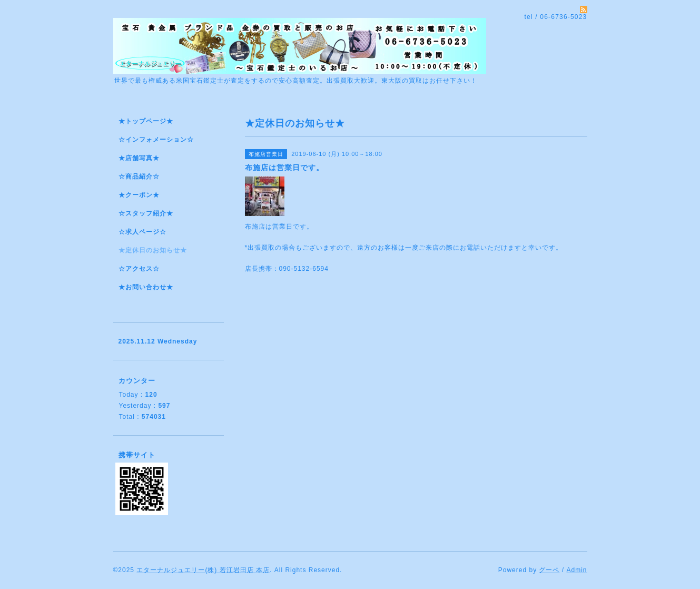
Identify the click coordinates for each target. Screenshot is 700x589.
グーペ (549, 570)
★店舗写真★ (139, 158)
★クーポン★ (139, 195)
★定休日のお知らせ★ (153, 250)
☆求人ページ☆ (142, 232)
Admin (576, 570)
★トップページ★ (146, 121)
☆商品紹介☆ (139, 176)
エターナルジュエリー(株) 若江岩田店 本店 (203, 570)
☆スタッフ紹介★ (146, 213)
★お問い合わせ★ (146, 287)
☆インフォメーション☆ (156, 140)
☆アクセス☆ (139, 269)
